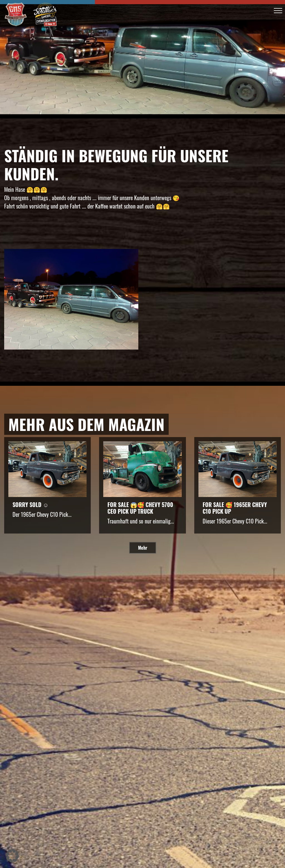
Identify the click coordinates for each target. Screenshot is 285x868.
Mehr (143, 548)
